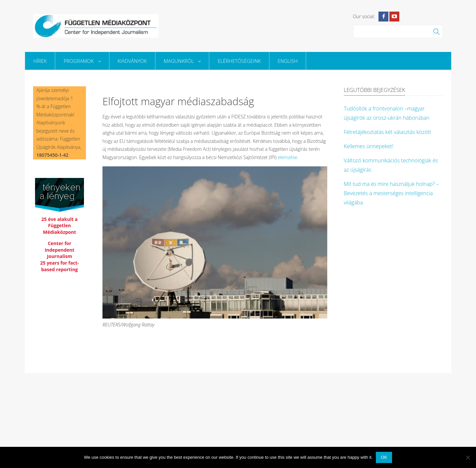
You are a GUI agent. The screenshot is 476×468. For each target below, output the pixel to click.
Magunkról (182, 61)
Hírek (40, 61)
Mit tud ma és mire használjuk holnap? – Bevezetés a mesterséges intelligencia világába (391, 193)
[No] (468, 457)
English (288, 61)
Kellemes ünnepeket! (369, 146)
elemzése (287, 157)
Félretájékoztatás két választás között (387, 132)
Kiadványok (132, 61)
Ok (384, 457)
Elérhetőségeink (239, 61)
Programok (82, 61)
